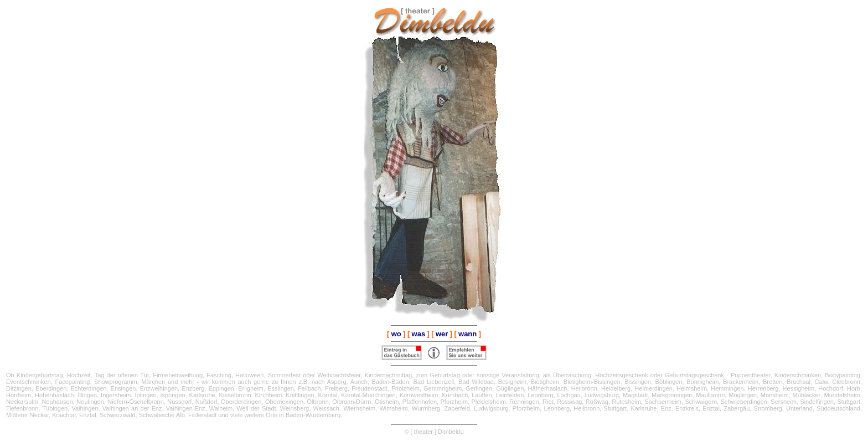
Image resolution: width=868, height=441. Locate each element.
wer (442, 334)
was (419, 334)
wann (467, 334)
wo (396, 334)
